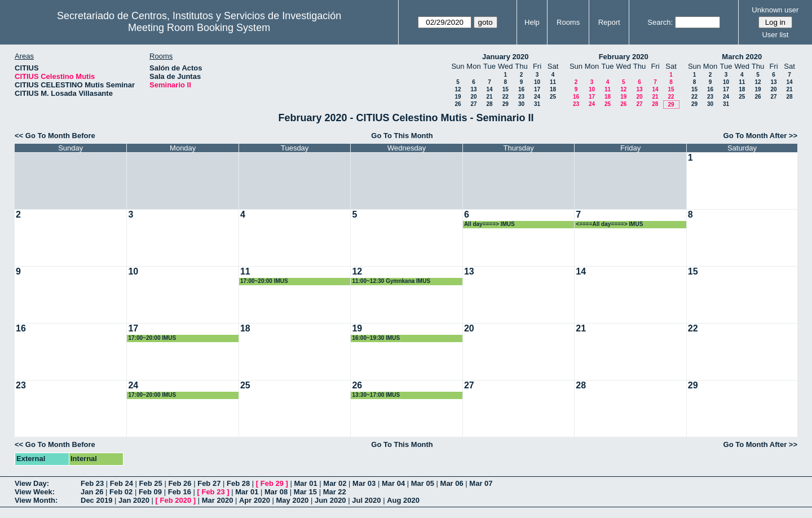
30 (521, 104)
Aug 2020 (403, 500)
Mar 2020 (218, 500)
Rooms (568, 22)
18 (553, 89)
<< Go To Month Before (55, 136)
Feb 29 (272, 483)
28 (489, 104)
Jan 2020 (134, 500)
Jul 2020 (366, 500)
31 (537, 104)
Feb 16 (180, 492)
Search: (660, 22)
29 (506, 104)
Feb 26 (180, 483)
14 (489, 89)
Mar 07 (481, 483)
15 (506, 89)
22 (506, 97)
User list (775, 35)
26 (458, 104)
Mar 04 (393, 483)
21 (489, 97)
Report (609, 22)
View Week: (35, 492)
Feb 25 (151, 483)
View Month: (36, 500)
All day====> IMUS (489, 224)
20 (473, 97)
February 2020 (624, 57)
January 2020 (505, 57)
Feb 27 (209, 483)
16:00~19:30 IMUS (376, 338)
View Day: (32, 483)
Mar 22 (335, 492)
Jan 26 (92, 492)
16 (521, 89)
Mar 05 (423, 483)
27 (473, 104)
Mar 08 (276, 492)
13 (473, 89)
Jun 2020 (330, 500)
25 (553, 97)
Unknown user (775, 10)
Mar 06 (452, 483)
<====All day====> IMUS (609, 224)
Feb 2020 (176, 500)
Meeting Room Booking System (199, 28)
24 (537, 97)
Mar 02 (335, 483)
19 (458, 97)
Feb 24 (122, 483)
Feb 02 (121, 492)
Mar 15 (305, 492)
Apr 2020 (255, 500)
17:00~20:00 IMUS (264, 281)
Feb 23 (92, 483)
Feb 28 (238, 483)
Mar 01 (305, 483)
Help (532, 22)
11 (553, 82)
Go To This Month (402, 136)
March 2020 (742, 57)
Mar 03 (364, 483)
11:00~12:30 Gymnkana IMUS (391, 281)
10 (537, 82)
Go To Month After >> (760, 136)
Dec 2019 (96, 500)
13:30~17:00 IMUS (376, 395)
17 (537, 89)
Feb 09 (150, 492)
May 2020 (293, 500)
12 (458, 89)
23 (521, 97)
